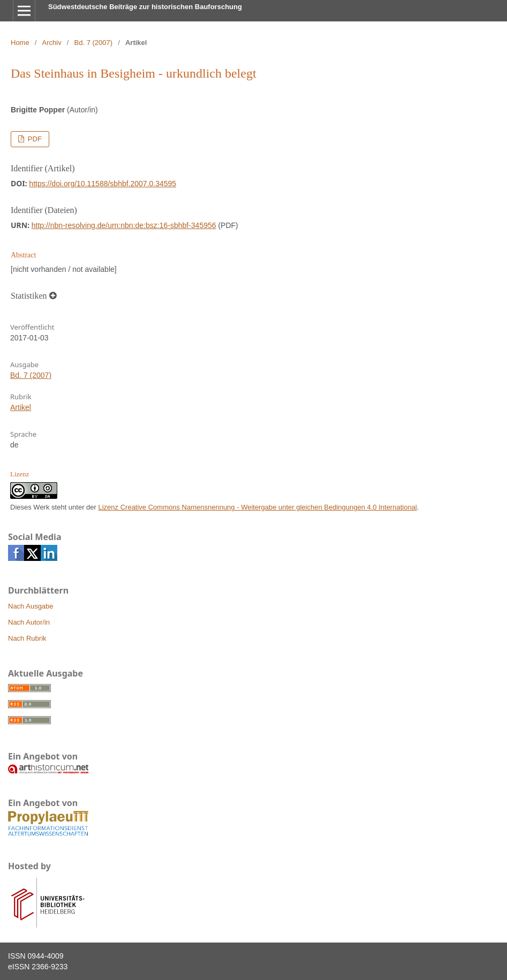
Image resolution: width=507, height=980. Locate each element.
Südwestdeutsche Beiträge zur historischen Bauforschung (145, 7)
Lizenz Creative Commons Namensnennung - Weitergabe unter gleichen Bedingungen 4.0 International (258, 507)
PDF (34, 139)
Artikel (21, 407)
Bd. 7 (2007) (94, 43)
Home (20, 43)
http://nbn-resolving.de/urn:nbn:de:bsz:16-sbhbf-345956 (124, 225)
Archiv (52, 43)
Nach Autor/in (29, 622)
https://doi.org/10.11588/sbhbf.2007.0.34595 (103, 184)
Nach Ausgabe (31, 606)
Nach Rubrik (27, 638)
